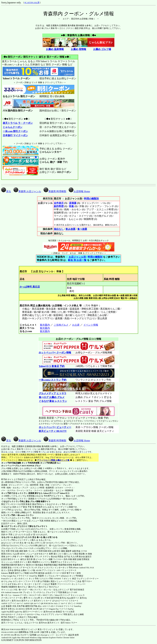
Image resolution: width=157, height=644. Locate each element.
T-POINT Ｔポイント (63, 579)
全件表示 (59, 203)
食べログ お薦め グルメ (52, 397)
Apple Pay (18, 612)
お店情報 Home (79, 191)
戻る (6, 191)
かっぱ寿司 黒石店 (30, 287)
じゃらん (19, 623)
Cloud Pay (33, 576)
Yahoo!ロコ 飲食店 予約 (52, 366)
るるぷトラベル (31, 623)
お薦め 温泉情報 (55, 49)
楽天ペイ (75, 598)
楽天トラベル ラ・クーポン (18, 123)
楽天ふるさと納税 (76, 614)
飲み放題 (71, 229)
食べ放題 (82, 229)
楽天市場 (55, 598)
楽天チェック (27, 601)
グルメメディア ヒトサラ (53, 393)
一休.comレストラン (25, 515)
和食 (71, 206)
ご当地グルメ (61, 325)
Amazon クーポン (20, 595)
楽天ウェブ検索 (22, 573)
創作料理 (59, 206)
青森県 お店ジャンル (27, 191)
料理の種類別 (91, 199)
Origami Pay (54, 609)
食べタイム (6, 595)
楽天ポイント (53, 623)
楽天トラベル (7, 623)
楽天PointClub (49, 612)
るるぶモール (7, 537)
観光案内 (45, 325)
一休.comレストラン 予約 (53, 380)
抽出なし (59, 229)
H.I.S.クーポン (36, 595)
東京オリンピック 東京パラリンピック (38, 629)
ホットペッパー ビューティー (55, 427)
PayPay (71, 609)
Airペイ (20, 603)
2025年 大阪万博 (41, 632)
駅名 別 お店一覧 (77, 260)
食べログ (5, 526)
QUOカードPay (33, 614)
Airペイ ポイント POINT (72, 603)
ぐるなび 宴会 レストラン (53, 401)
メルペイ (59, 614)
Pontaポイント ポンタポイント (15, 579)
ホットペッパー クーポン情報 (55, 353)
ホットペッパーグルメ (11, 466)
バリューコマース (68, 570)
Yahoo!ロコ (64, 493)
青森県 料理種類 (55, 191)
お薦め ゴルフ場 (102, 49)
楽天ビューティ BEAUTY (53, 431)
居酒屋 (73, 203)
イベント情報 (91, 325)
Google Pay (11, 576)
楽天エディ (6, 601)
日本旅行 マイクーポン (15, 135)
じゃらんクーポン (12, 127)
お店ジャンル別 (77, 257)
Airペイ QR (38, 603)
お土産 (76, 325)
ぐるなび (5, 501)
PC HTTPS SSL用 (32, 3)
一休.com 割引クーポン (15, 131)
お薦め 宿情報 (78, 49)
